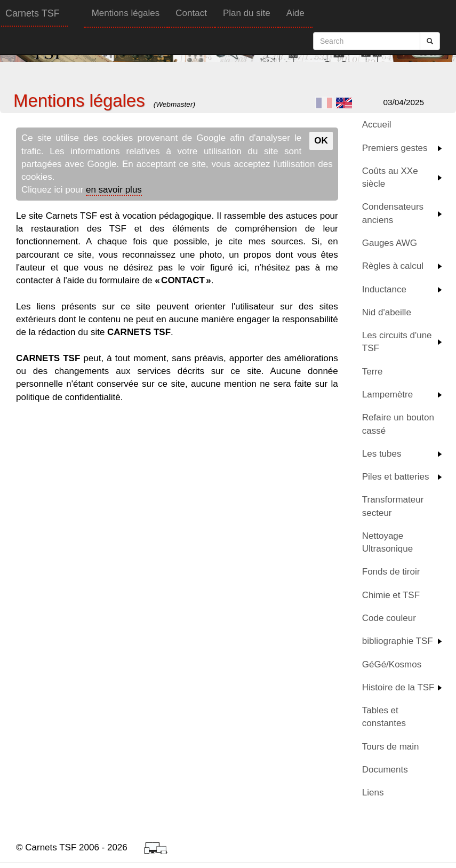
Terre (373, 372)
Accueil (377, 125)
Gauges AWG (390, 243)
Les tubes (382, 454)
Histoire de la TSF (398, 687)
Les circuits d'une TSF (397, 342)
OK (321, 141)
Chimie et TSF (391, 595)
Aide (295, 13)
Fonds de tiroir (391, 572)
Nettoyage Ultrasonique (387, 542)
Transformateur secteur (393, 506)
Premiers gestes (395, 148)
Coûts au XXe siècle (390, 177)
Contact (191, 13)
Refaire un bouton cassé (398, 424)
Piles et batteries (396, 477)
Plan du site (247, 13)
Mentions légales (126, 13)
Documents (385, 770)
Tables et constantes (384, 717)
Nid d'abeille (387, 312)
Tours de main (391, 747)
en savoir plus (114, 190)
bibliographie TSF (398, 641)
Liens (373, 793)
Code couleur (389, 618)
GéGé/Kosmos (392, 664)
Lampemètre (387, 395)
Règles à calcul (393, 266)
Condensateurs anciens (393, 213)
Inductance (384, 289)
